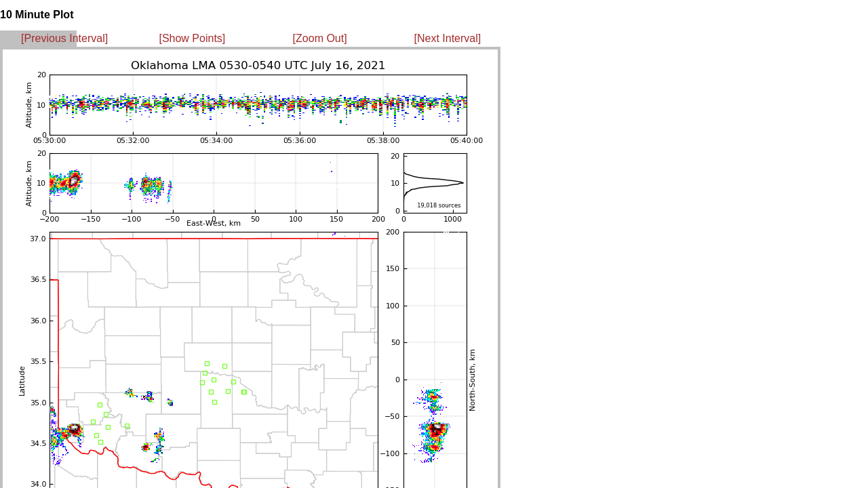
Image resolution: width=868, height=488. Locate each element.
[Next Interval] (448, 38)
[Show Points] (192, 38)
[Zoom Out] (320, 38)
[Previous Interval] (64, 38)
